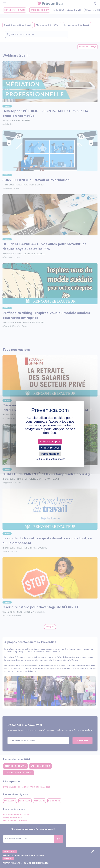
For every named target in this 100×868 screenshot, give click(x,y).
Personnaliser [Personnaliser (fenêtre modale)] (50, 454)
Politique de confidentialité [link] (50, 459)
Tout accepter (50, 442)
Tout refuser (50, 448)
